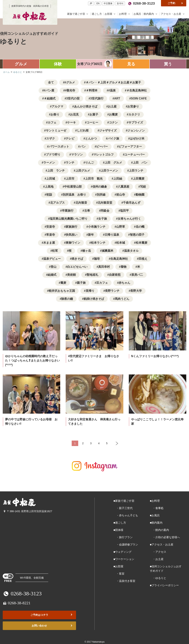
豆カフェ (102, 283)
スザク (51, 139)
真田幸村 (104, 267)
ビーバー (102, 147)
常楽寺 (51, 235)
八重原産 (124, 187)
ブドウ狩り (53, 155)
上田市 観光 (94, 179)
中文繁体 (108, 3)
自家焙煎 (115, 275)
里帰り (90, 291)
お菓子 (94, 114)
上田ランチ (136, 171)
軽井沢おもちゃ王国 (62, 291)
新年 (91, 235)
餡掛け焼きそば (94, 299)
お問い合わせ (52, 626)
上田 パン (140, 163)
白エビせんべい (77, 267)
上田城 (51, 179)
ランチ (70, 163)
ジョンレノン (136, 130)
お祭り (55, 114)
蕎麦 (63, 283)
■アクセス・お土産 (162, 544)
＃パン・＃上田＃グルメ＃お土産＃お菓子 (113, 82)
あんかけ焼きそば (86, 106)
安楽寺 (51, 227)
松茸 (55, 251)
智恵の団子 (137, 235)
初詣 (49, 195)
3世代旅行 (97, 98)
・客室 (119, 574)
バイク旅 (113, 139)
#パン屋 (49, 90)
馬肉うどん (122, 299)
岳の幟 (140, 227)
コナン (113, 122)
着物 (124, 267)
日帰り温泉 (112, 235)
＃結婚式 (50, 98)
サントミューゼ (56, 130)
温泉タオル (131, 251)
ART (117, 98)
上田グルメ (83, 171)
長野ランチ (112, 291)
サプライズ (136, 122)
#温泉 (112, 90)
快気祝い (71, 235)
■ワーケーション (124, 559)
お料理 (125, 14)
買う (168, 64)
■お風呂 (155, 515)
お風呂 (138, 14)
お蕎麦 (113, 114)
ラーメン (49, 163)
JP (91, 3)
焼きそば (77, 259)
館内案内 (151, 14)
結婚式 (52, 275)
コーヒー (92, 122)
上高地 (49, 187)
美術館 (71, 275)
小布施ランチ (97, 227)
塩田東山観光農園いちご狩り (69, 219)
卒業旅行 (68, 211)
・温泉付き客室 (124, 581)
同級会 (105, 211)
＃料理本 (92, 90)
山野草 (121, 227)
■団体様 (118, 530)
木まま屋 (49, 243)
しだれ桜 (83, 130)
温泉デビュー (52, 259)
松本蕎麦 (142, 243)
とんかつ (91, 139)
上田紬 (118, 179)
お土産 (112, 106)
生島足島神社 (119, 259)
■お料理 (155, 501)
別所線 (101, 195)
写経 (143, 187)
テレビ (70, 139)
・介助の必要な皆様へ (165, 537)
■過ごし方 (120, 523)
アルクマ (57, 106)
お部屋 (111, 14)
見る (131, 64)
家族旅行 (71, 227)
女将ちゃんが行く (129, 219)
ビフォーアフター (130, 147)
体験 (58, 64)
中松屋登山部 (73, 187)
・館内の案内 (159, 530)
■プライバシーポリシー (164, 585)
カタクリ (134, 114)
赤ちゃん (124, 283)
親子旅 (81, 283)
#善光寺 (70, 90)
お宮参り (133, 106)
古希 (87, 211)
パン (83, 147)
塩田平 (124, 211)
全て (51, 82)
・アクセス (158, 552)
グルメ (21, 64)
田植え (143, 259)
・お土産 (157, 559)
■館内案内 (156, 523)
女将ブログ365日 (90, 64)
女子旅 (103, 219)
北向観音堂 (105, 203)
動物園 (140, 195)
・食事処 (157, 508)
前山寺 (121, 195)
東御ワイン (73, 243)
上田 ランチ (56, 171)
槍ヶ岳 (87, 251)
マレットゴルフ (104, 155)
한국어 (120, 3)
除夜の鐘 (67, 299)
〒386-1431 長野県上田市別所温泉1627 (27, 511)
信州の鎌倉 (100, 187)
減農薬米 (108, 251)
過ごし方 (97, 14)
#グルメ (70, 82)
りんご (89, 163)
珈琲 (97, 259)
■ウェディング (123, 552)
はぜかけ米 (137, 139)
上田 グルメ (113, 163)
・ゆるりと (158, 578)
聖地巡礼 (92, 275)
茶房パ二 (137, 275)
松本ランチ (98, 243)
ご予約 (176, 3)
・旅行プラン (123, 537)
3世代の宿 (73, 98)
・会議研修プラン (126, 544)
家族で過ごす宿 (78, 14)
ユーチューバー (135, 155)
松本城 (121, 243)
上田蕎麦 (139, 179)
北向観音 (81, 203)
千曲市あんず (132, 203)
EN (98, 3)
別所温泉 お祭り (74, 195)
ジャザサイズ (108, 130)
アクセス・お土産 (173, 14)
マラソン (77, 155)
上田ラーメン (109, 171)
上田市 (70, 179)
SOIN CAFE (139, 98)
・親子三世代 (123, 508)
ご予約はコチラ (52, 615)
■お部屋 (118, 566)
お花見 (74, 114)
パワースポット (59, 147)
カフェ (52, 122)
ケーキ (71, 122)
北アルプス (57, 203)
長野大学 (136, 291)
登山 (53, 267)
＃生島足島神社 (137, 90)
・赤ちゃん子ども (126, 515)
